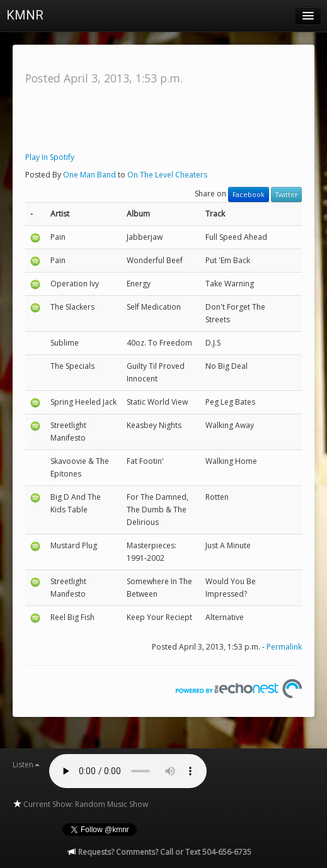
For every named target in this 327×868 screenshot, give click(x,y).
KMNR (25, 15)
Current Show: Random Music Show (80, 804)
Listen (26, 764)
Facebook (249, 194)
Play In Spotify (50, 157)
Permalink (284, 647)
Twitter (286, 194)
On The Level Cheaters (167, 175)
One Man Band (89, 175)
